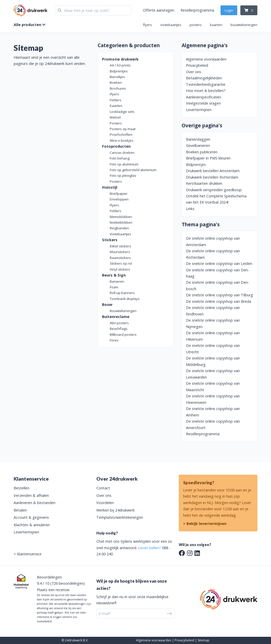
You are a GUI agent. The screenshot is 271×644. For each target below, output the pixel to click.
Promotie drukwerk (120, 59)
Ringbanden (119, 228)
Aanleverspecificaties (204, 97)
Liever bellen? (150, 548)
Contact (103, 488)
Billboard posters (123, 334)
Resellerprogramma (197, 10)
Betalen (20, 510)
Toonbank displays (125, 299)
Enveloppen (119, 199)
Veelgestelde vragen (203, 103)
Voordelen (105, 503)
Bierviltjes (117, 77)
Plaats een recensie (53, 590)
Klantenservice (29, 554)
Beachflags (119, 329)
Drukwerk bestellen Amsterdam (213, 171)
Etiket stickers (120, 246)
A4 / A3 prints (120, 65)
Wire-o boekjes (122, 140)
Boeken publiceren (202, 152)
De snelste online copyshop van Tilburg (219, 295)
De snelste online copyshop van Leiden (219, 264)
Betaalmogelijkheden (204, 78)
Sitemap (204, 640)
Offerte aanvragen (159, 10)
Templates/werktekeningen (120, 517)
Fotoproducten (116, 146)
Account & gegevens (31, 517)
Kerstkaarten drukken (204, 183)
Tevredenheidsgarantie (206, 84)
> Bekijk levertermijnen (205, 524)
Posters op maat (123, 129)
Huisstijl (110, 187)
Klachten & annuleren (32, 525)
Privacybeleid (197, 65)
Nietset (115, 117)
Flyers (114, 94)
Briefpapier (119, 194)
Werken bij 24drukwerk (116, 510)
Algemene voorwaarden (206, 59)
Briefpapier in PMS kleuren (208, 158)
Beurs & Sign (114, 275)
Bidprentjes (119, 71)
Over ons (194, 72)
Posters (116, 123)
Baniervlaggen (198, 139)
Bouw (107, 304)
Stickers (110, 240)
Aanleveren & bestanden (35, 503)
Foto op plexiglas (123, 175)
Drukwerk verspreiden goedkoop (214, 190)
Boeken (116, 82)
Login (229, 10)
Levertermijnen (199, 110)
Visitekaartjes (120, 234)
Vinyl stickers (120, 269)
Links (190, 209)
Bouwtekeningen (123, 311)
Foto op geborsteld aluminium (133, 170)
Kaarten (116, 106)
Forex (114, 340)
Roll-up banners (122, 293)
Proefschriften (121, 135)
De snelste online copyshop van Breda (219, 301)
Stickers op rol (121, 263)
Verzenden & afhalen (31, 495)
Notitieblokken (121, 222)
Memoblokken (121, 217)
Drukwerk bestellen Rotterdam (212, 177)
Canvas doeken (122, 153)
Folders (116, 100)
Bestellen (22, 488)
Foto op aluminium (124, 164)
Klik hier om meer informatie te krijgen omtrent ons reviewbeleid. (61, 617)
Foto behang (120, 158)
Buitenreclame (116, 317)
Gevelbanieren (198, 145)
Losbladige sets (122, 112)
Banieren (117, 281)
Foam (114, 287)
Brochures (118, 88)
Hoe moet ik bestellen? (206, 91)
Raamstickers (120, 258)
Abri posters (119, 323)
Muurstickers (120, 252)
